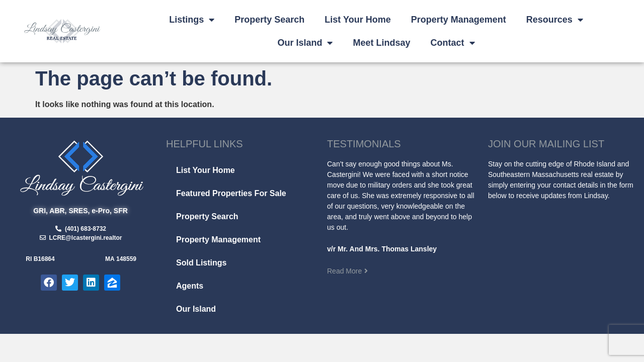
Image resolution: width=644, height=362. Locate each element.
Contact (453, 43)
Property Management (459, 20)
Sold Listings (201, 263)
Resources (555, 20)
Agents (190, 286)
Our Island (305, 43)
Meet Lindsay (381, 43)
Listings (192, 20)
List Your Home (357, 20)
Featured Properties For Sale (231, 193)
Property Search (269, 20)
